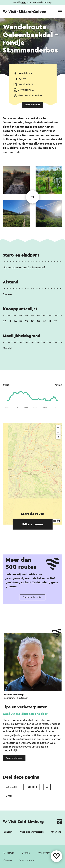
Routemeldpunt (14, 758)
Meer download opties (30, 95)
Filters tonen (33, 524)
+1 (32, 197)
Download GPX (26, 90)
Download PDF (26, 84)
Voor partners (27, 860)
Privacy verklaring (47, 853)
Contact (8, 832)
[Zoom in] (58, 427)
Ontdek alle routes (32, 597)
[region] (32, 474)
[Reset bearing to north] (58, 437)
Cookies (8, 860)
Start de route (32, 105)
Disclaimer (9, 853)
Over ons (56, 832)
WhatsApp (11, 787)
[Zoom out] (58, 432)
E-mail (9, 796)
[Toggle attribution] (59, 521)
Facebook (32, 787)
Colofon (26, 853)
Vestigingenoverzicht (32, 832)
